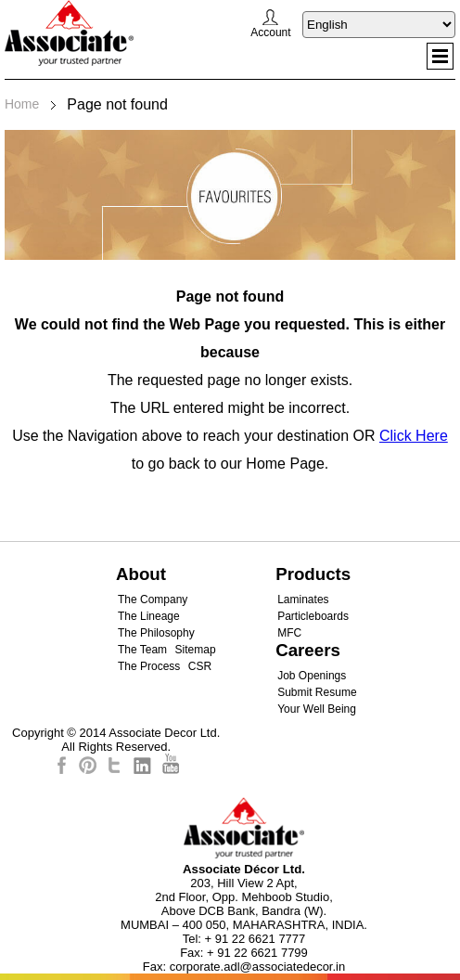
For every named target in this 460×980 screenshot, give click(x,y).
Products (313, 574)
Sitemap (196, 650)
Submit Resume (317, 692)
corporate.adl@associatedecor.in (258, 967)
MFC (289, 633)
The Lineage (149, 616)
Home (22, 104)
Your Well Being (317, 709)
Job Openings (312, 676)
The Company (153, 600)
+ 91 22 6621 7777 (256, 939)
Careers (308, 650)
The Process (149, 666)
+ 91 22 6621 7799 (257, 953)
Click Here (414, 436)
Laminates (303, 600)
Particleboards (313, 616)
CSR (200, 666)
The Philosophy (156, 633)
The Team (142, 650)
